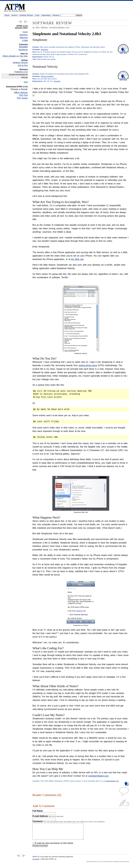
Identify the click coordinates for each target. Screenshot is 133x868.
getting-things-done (88, 365)
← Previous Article (20, 22)
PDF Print (23, 95)
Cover (25, 32)
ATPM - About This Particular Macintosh (15, 8)
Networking (46, 15)
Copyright (36, 862)
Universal (57, 81)
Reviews (56, 15)
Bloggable (23, 47)
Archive (14, 15)
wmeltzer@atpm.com (59, 28)
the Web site (77, 259)
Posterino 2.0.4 (21, 72)
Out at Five (23, 65)
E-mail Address (48, 816)
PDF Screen (22, 98)
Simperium (44, 49)
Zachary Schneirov (47, 76)
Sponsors (24, 35)
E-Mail (25, 40)
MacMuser (23, 50)
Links (37, 15)
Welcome (24, 38)
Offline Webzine (21, 92)
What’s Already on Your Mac (15, 56)
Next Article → (26, 22)
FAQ (26, 82)
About (7, 15)
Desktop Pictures (26, 15)
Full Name (38, 811)
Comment (69, 821)
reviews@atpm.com (112, 781)
